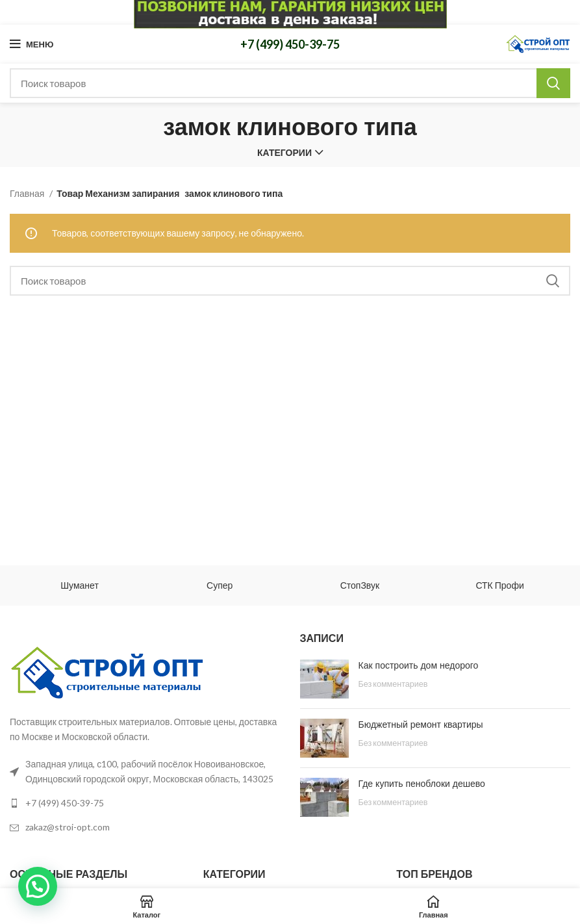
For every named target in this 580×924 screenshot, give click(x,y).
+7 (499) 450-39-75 (290, 44)
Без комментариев (393, 684)
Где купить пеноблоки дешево (422, 784)
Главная (28, 193)
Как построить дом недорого (419, 665)
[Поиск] (290, 83)
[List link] (145, 803)
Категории (284, 153)
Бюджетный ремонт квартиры (421, 725)
